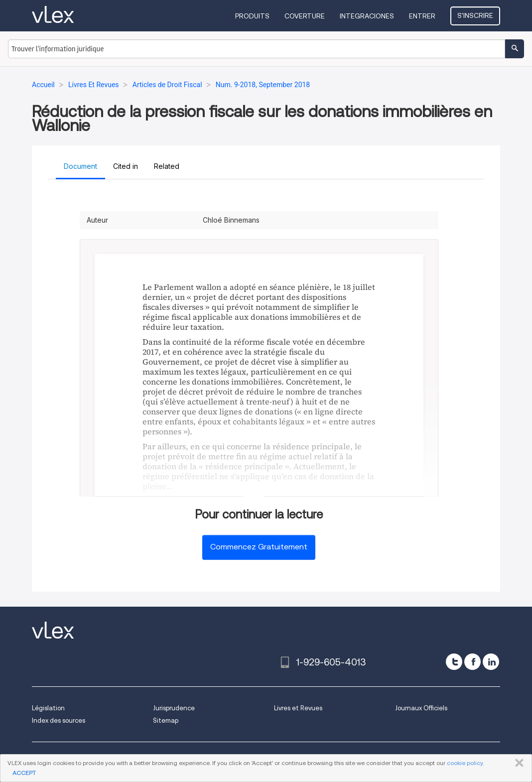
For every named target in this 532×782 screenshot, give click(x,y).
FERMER (517, 763)
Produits (252, 16)
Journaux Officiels (421, 708)
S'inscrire (475, 15)
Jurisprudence (174, 708)
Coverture (305, 16)
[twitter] (454, 662)
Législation (48, 708)
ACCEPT (24, 773)
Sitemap (166, 720)
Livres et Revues (298, 708)
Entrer (422, 16)
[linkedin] (491, 662)
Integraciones (367, 16)
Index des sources (59, 720)
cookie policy (465, 763)
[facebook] (472, 662)
